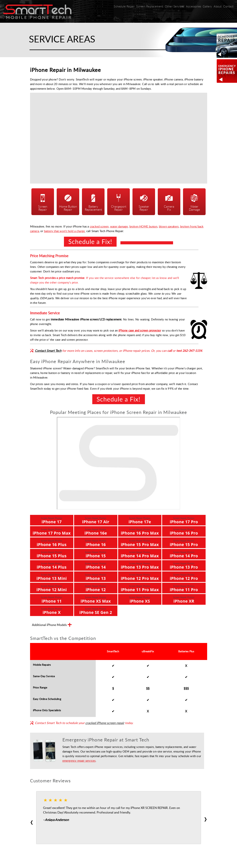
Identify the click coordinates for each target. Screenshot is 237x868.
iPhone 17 (51, 520)
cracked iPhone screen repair (105, 722)
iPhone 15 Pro (184, 542)
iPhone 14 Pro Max (140, 553)
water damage (119, 225)
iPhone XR (184, 599)
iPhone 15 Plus (52, 553)
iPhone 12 (96, 587)
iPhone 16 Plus (52, 542)
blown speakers (169, 225)
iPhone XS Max (96, 599)
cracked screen (99, 225)
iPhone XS (140, 599)
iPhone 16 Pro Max (140, 531)
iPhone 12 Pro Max (140, 576)
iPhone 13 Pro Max (140, 565)
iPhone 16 (96, 542)
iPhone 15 (96, 553)
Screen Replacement (148, 7)
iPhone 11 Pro (184, 587)
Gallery (206, 7)
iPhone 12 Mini (52, 587)
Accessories (191, 7)
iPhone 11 (51, 599)
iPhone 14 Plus (52, 565)
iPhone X (51, 610)
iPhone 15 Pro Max (140, 542)
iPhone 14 (96, 565)
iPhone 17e (140, 520)
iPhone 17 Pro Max (51, 531)
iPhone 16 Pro (184, 531)
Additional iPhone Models (52, 624)
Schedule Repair (123, 7)
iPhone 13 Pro (184, 565)
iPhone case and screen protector (140, 329)
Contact (228, 7)
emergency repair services (79, 759)
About (216, 8)
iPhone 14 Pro (184, 553)
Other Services (172, 8)
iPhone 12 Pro (184, 576)
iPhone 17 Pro (184, 520)
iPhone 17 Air (96, 520)
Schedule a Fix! (90, 241)
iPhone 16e (96, 531)
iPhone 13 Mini (52, 576)
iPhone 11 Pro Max (140, 587)
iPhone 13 (96, 576)
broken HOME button (143, 225)
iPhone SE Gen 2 (96, 610)
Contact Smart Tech (48, 350)
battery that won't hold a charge (64, 230)
